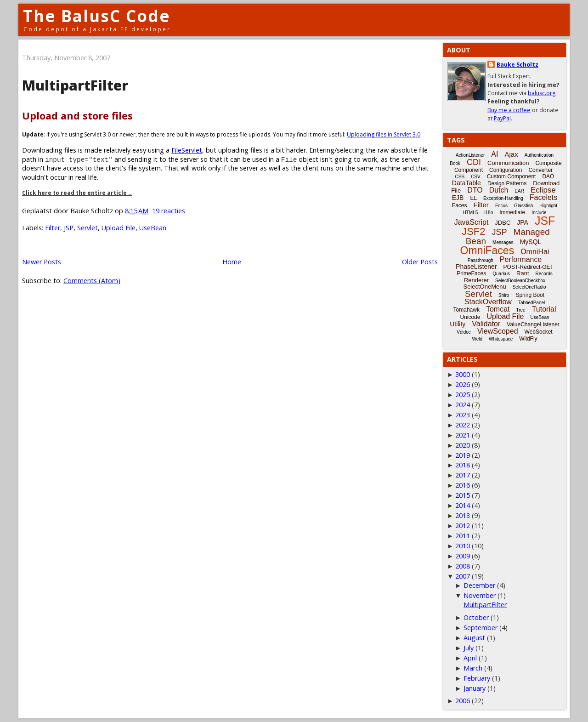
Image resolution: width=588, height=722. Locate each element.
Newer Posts (42, 262)
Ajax (511, 154)
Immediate (512, 212)
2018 (463, 465)
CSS (460, 177)
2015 (463, 495)
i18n (489, 213)
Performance (521, 259)
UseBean (153, 228)
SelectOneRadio (529, 287)
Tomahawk (466, 310)
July (469, 648)
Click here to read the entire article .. (77, 193)
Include (539, 213)
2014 (463, 505)
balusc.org (542, 93)
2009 (463, 556)
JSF (545, 221)
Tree (520, 310)
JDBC (503, 223)
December (479, 585)
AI (495, 154)
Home (232, 262)
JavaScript (472, 222)
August (474, 638)
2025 (463, 395)
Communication (508, 163)
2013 (463, 515)
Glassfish (523, 206)
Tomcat (498, 309)
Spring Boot (530, 295)
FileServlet (187, 150)
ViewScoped (498, 331)
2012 (463, 526)
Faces (460, 205)
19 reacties (169, 211)
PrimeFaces (471, 273)
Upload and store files (77, 116)
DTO (475, 190)
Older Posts (420, 262)
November (480, 595)
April (470, 658)
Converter (540, 170)
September (481, 628)
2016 (463, 485)
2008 (463, 566)
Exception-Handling (503, 198)
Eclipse (543, 190)
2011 (463, 536)
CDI (474, 162)
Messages (503, 242)
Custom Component (512, 176)
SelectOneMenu (484, 287)
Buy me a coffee (509, 110)
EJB (458, 198)
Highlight (548, 206)
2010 (463, 546)
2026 (463, 384)
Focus (501, 206)
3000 (463, 374)
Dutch (499, 190)
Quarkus (501, 274)
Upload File (119, 228)
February (477, 678)
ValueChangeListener (533, 324)
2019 (463, 455)
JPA (523, 222)
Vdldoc (464, 332)
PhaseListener (476, 267)
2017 (463, 475)
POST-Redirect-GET (529, 267)
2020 (463, 445)
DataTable (466, 183)
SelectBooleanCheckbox (520, 281)
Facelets (543, 197)
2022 (463, 425)
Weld (477, 339)
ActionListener (470, 155)
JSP (69, 228)
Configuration (506, 170)
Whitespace (501, 339)
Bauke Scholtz (517, 65)
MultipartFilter (75, 85)
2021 (463, 435)
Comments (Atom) (92, 281)
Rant (523, 273)
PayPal (502, 118)
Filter (53, 228)
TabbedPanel (531, 303)
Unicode (470, 317)
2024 (463, 405)
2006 (463, 701)
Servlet (88, 228)
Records (544, 274)
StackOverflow (488, 302)
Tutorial (544, 309)
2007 (463, 576)
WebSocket (539, 332)
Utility (458, 324)
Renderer (476, 280)
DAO (548, 176)
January (475, 688)
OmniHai (535, 252)
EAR (519, 191)
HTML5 (471, 213)
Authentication (539, 155)
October (476, 617)
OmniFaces (487, 250)
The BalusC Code (97, 16)
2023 (463, 415)
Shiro (504, 295)
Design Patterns (507, 183)
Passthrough (481, 260)
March (473, 668)
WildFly (528, 339)
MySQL (531, 242)
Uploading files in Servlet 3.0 (384, 134)
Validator (486, 324)
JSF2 (473, 231)
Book (455, 163)
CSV (476, 177)
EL (473, 198)
